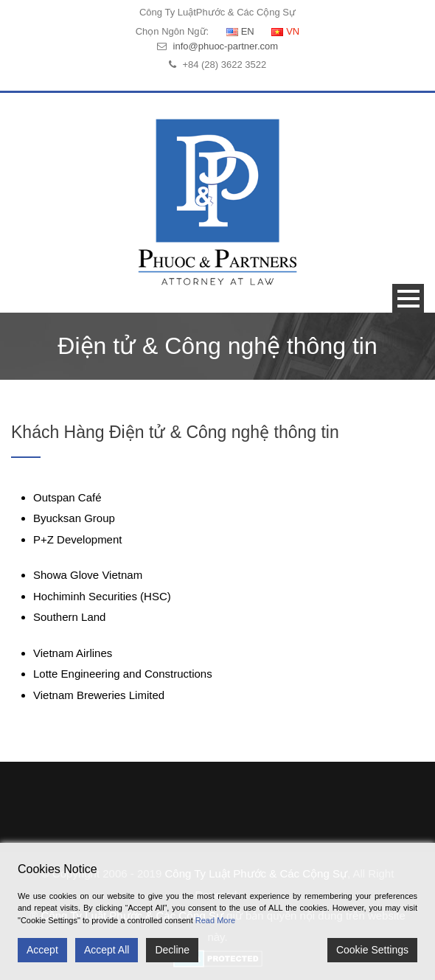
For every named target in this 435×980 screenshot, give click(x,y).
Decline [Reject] (172, 950)
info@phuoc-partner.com (226, 46)
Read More (215, 920)
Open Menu (408, 298)
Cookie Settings (372, 950)
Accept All (107, 950)
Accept (42, 950)
